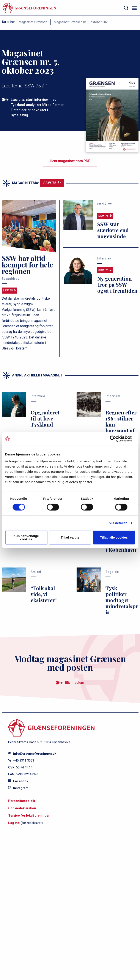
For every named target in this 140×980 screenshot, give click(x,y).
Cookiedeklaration (22, 808)
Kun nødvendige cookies (26, 537)
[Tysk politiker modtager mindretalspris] (108, 592)
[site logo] (29, 8)
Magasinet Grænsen (33, 22)
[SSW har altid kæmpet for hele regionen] (29, 275)
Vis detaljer (118, 523)
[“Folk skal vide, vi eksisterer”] (33, 586)
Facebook (18, 781)
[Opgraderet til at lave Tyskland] (33, 414)
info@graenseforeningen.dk (32, 754)
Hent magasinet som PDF (70, 161)
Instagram (18, 788)
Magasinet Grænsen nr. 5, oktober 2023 (82, 22)
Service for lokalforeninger (29, 816)
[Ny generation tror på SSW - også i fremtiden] (101, 275)
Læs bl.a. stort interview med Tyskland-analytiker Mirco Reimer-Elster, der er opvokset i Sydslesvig (38, 107)
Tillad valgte (70, 537)
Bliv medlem (75, 683)
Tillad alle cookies (114, 537)
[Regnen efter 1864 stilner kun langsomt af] (108, 417)
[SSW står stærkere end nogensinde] (101, 220)
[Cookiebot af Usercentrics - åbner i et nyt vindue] (116, 439)
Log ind (14, 823)
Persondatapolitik (22, 801)
